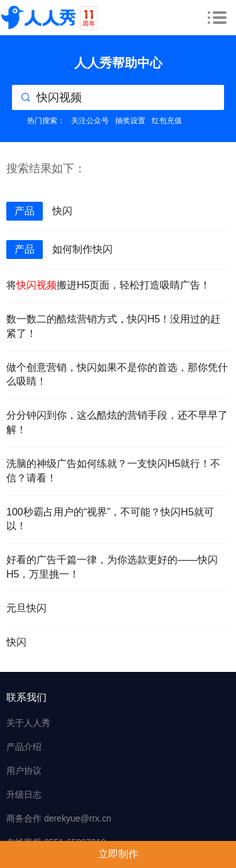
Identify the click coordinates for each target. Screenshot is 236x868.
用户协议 (24, 771)
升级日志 (24, 794)
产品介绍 (24, 747)
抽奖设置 (130, 121)
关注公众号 (90, 121)
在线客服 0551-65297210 (56, 842)
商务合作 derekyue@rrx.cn (59, 818)
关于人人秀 (28, 723)
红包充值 (167, 121)
